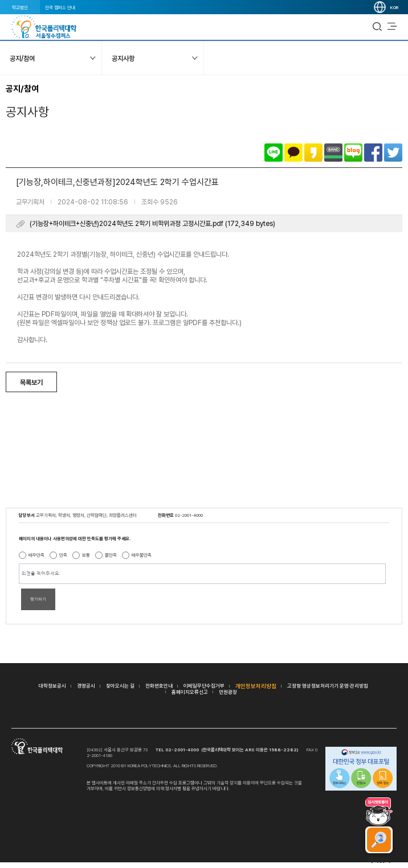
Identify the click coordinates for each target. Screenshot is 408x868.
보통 (86, 555)
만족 (63, 555)
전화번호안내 (159, 686)
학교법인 (20, 7)
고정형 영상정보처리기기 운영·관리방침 (328, 686)
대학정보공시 (52, 686)
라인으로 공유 (274, 153)
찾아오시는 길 (120, 686)
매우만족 (36, 555)
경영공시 (86, 686)
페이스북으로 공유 (373, 153)
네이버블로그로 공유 (353, 153)
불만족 (111, 555)
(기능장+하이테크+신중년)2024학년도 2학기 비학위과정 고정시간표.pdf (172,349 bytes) (152, 224)
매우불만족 (142, 555)
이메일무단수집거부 (204, 686)
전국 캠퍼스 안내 (60, 7)
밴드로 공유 (333, 153)
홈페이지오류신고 (190, 692)
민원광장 (228, 692)
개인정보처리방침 (256, 686)
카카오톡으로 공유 (293, 153)
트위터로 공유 (393, 153)
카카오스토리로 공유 (313, 153)
